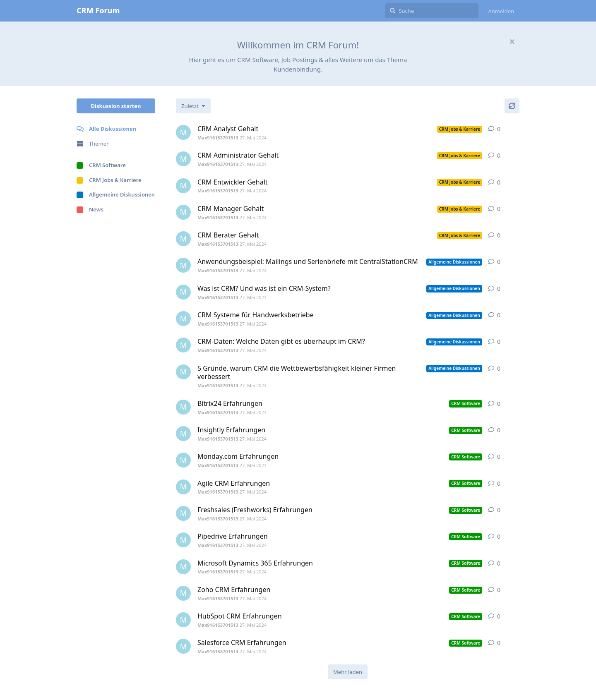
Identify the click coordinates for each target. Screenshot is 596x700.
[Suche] (432, 11)
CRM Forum (98, 10)
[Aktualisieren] (512, 106)
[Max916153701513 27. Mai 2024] (183, 132)
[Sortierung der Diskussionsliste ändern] (193, 106)
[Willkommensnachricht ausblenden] (512, 41)
